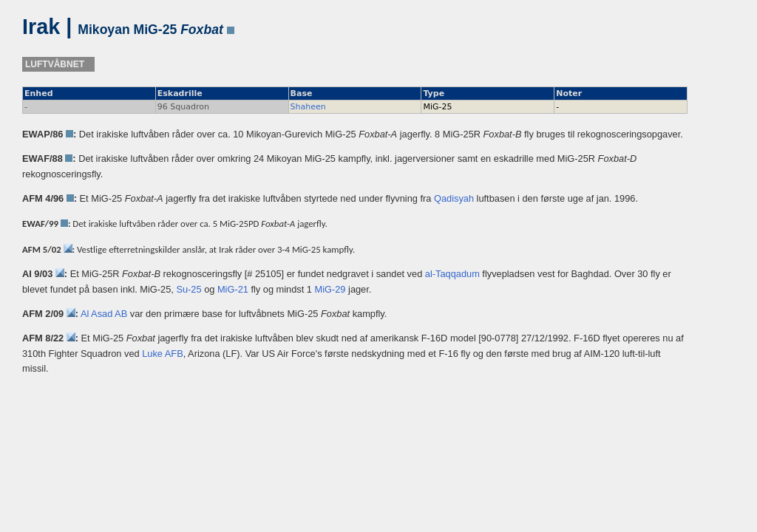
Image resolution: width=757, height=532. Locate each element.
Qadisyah (454, 198)
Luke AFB (163, 354)
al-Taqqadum (452, 274)
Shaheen (308, 107)
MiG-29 (330, 289)
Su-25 (189, 289)
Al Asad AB (104, 314)
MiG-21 (233, 289)
